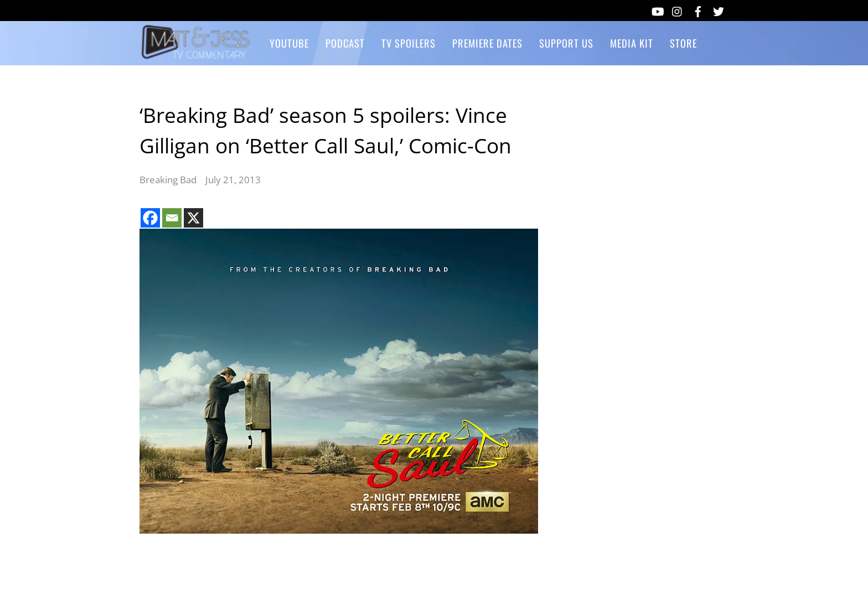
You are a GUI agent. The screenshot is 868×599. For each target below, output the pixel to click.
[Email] (172, 218)
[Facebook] (150, 218)
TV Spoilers (409, 43)
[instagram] (678, 9)
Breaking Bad (168, 180)
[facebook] (698, 9)
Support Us (566, 43)
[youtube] (657, 9)
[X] (193, 218)
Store (683, 43)
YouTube (289, 43)
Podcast (345, 43)
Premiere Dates (487, 43)
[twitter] (719, 9)
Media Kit (632, 43)
